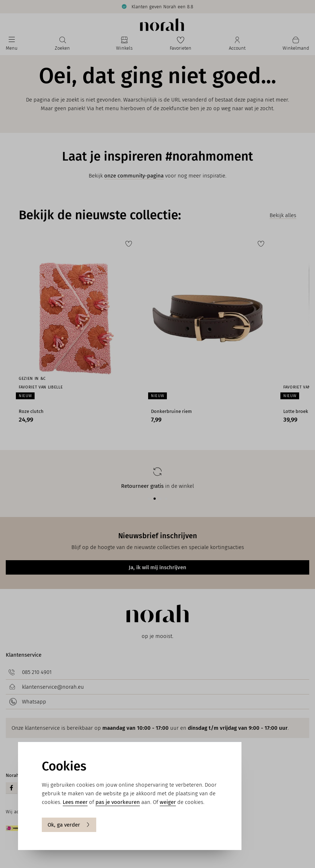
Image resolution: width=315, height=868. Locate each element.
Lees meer (75, 802)
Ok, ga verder (69, 825)
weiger (168, 802)
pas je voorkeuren (118, 802)
